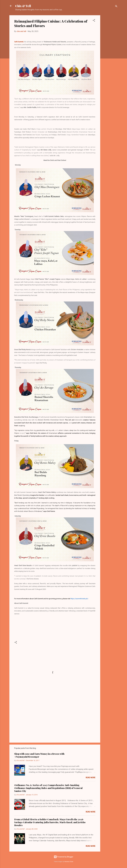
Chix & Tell (23, 6)
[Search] (116, 7)
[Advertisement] (110, 52)
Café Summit (19, 42)
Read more (91, 778)
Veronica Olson (69, 862)
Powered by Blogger (63, 857)
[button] (94, 21)
